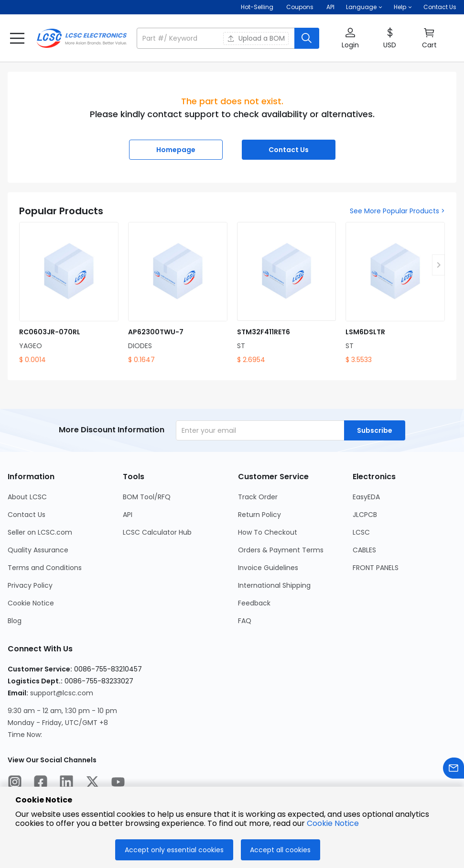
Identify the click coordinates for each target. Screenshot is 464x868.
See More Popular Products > (397, 211)
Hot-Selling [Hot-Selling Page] (258, 7)
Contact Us (440, 7)
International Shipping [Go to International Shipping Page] (274, 585)
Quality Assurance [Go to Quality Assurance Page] (38, 550)
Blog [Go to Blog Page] (15, 621)
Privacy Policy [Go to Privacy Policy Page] (30, 585)
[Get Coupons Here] (300, 7)
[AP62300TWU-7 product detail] (178, 293)
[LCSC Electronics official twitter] (92, 783)
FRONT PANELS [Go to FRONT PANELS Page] (376, 568)
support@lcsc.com (62, 693)
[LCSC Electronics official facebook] (41, 783)
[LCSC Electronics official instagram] (15, 783)
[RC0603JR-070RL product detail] (69, 293)
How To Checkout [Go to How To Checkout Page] (268, 532)
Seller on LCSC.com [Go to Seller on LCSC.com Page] (40, 532)
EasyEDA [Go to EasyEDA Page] (366, 497)
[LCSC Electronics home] (82, 38)
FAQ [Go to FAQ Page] (245, 621)
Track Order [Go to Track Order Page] (258, 497)
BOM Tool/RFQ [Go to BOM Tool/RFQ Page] (147, 497)
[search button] (307, 38)
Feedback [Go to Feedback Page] (254, 603)
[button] (364, 7)
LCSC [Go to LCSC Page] (361, 532)
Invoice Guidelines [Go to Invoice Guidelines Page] (268, 568)
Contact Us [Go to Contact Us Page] (27, 515)
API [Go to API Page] (128, 515)
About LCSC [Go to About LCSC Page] (27, 497)
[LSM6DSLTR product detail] (395, 293)
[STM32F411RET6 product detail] (287, 293)
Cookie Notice (333, 823)
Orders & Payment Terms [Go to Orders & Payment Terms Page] (281, 550)
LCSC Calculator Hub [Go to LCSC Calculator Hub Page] (157, 532)
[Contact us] (453, 770)
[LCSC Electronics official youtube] (118, 783)
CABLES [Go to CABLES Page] (364, 550)
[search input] (216, 38)
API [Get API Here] (330, 7)
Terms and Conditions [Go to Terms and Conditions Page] (45, 568)
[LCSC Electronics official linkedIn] (66, 783)
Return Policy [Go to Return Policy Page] (259, 515)
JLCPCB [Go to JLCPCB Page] (365, 515)
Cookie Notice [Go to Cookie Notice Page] (31, 603)
